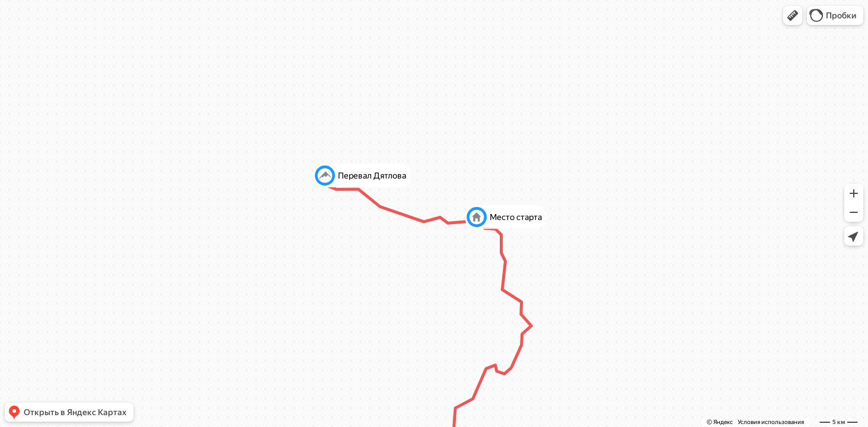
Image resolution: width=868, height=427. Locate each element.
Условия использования (771, 422)
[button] (793, 15)
